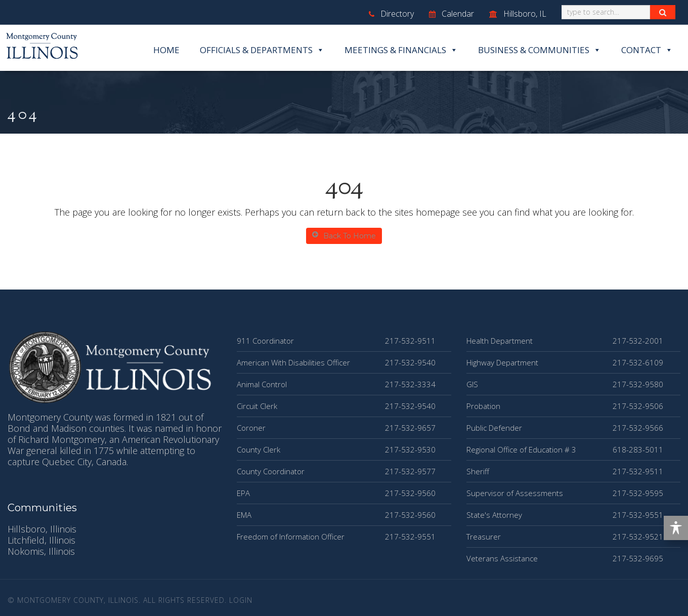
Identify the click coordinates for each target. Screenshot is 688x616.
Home (166, 50)
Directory (391, 14)
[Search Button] (663, 12)
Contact (647, 50)
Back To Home (344, 236)
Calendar (451, 14)
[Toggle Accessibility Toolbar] (676, 528)
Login (241, 600)
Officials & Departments (262, 50)
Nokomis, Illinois (41, 551)
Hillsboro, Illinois (42, 529)
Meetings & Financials (401, 50)
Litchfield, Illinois (41, 540)
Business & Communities (540, 50)
